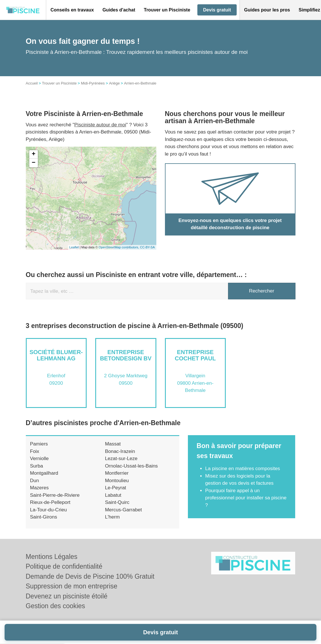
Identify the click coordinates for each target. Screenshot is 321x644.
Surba (37, 466)
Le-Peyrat (116, 488)
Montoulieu (117, 481)
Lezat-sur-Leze (121, 459)
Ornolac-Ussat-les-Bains (131, 466)
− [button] (33, 163)
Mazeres (39, 488)
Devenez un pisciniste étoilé (67, 596)
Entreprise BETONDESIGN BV (126, 355)
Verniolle (39, 459)
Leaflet (74, 247)
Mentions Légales (52, 557)
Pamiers (39, 444)
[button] (72, 10)
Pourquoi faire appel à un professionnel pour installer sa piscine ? (246, 498)
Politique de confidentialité (64, 566)
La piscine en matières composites (243, 469)
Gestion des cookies (56, 606)
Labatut (113, 495)
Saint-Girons (44, 517)
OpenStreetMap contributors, (119, 247)
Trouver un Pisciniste (59, 83)
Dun (35, 481)
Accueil (32, 83)
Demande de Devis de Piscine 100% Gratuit (90, 576)
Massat (113, 444)
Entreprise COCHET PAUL (195, 355)
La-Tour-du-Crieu (49, 510)
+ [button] (33, 154)
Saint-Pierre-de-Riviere (55, 495)
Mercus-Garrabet (123, 510)
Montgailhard (44, 473)
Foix (35, 451)
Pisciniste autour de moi (100, 125)
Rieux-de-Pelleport (50, 502)
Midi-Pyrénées (93, 83)
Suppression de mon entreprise (72, 586)
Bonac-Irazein (120, 451)
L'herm (112, 517)
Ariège (114, 83)
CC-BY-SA (147, 247)
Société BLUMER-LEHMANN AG (56, 355)
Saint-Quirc (117, 502)
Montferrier (117, 473)
